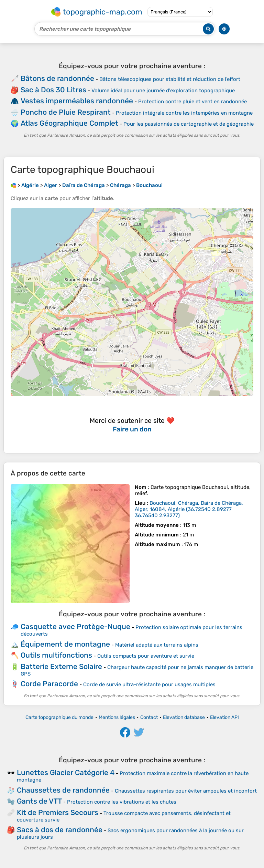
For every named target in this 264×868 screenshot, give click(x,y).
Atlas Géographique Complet (69, 123)
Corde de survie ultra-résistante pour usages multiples (149, 684)
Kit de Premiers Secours (58, 812)
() (189, 509)
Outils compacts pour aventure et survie (146, 656)
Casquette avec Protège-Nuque (75, 626)
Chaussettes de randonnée (63, 790)
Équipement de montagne (65, 644)
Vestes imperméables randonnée (77, 101)
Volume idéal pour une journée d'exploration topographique (163, 91)
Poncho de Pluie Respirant (66, 112)
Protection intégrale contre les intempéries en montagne (184, 113)
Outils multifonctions (56, 655)
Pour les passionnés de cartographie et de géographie (189, 124)
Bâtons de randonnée (57, 78)
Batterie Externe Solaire (61, 666)
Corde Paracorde (49, 684)
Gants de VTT (39, 801)
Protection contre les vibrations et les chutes (122, 802)
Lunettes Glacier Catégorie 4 (66, 772)
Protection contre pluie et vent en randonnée (192, 102)
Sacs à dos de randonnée (60, 830)
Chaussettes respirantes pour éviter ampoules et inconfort (186, 791)
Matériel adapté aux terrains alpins (157, 645)
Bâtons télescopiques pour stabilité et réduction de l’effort (170, 79)
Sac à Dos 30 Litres (53, 90)
